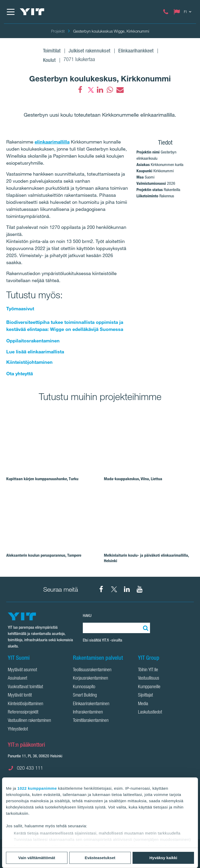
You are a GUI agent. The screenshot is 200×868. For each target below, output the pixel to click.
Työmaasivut (20, 308)
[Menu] (10, 12)
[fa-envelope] (120, 90)
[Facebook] (80, 90)
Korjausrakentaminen (90, 679)
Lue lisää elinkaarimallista (35, 352)
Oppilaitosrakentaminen (33, 341)
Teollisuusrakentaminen (92, 670)
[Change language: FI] (184, 12)
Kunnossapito (84, 687)
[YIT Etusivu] (32, 12)
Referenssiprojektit (23, 712)
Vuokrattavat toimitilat (25, 687)
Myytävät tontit (20, 695)
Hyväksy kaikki (163, 858)
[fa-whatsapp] (110, 90)
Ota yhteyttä (20, 373)
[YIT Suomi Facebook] (101, 589)
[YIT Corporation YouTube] (140, 589)
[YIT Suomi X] (114, 589)
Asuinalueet (17, 679)
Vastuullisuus (149, 679)
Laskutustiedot (150, 712)
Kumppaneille (149, 687)
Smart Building (85, 695)
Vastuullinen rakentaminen (29, 721)
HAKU (87, 616)
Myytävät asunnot (22, 670)
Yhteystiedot (18, 729)
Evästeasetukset (100, 858)
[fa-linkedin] (100, 90)
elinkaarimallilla (52, 142)
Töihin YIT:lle (148, 670)
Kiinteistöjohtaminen (29, 362)
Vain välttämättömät (37, 858)
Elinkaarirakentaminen (91, 704)
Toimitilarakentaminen (91, 721)
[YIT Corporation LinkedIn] (127, 589)
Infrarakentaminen (88, 712)
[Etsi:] (145, 628)
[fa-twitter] (90, 90)
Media (143, 704)
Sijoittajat (145, 695)
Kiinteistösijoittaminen (26, 704)
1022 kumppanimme (37, 788)
